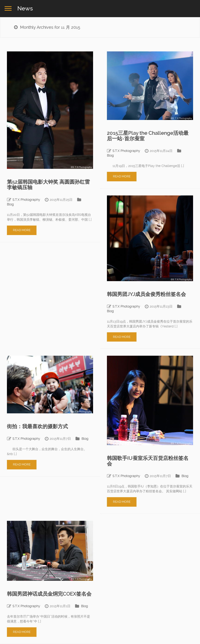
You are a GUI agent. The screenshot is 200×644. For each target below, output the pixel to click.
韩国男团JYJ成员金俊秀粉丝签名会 (146, 294)
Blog (10, 204)
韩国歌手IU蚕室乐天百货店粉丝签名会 (148, 461)
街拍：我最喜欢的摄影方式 (37, 426)
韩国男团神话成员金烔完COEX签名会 (49, 594)
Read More (22, 230)
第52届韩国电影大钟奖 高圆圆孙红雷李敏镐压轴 (48, 185)
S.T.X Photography (26, 200)
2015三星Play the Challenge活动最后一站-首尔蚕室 (148, 136)
